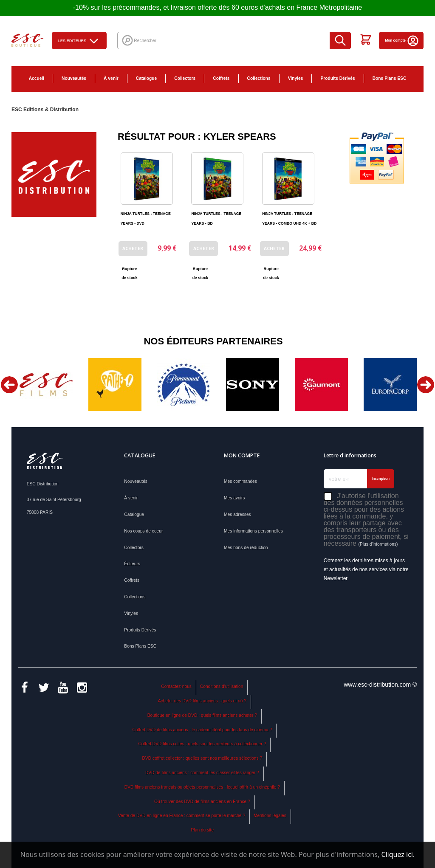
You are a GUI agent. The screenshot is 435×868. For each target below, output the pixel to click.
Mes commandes (240, 481)
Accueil (37, 78)
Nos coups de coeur (143, 531)
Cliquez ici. (398, 854)
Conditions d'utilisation (222, 686)
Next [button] (426, 385)
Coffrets (221, 78)
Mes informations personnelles (253, 531)
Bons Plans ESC (390, 78)
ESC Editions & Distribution (45, 110)
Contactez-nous (176, 686)
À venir (111, 78)
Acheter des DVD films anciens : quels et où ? (202, 701)
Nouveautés (74, 78)
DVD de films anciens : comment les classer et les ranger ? (202, 773)
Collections (259, 78)
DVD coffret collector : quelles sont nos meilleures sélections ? (202, 758)
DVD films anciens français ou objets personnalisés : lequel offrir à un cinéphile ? (202, 787)
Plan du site (202, 830)
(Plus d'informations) (378, 544)
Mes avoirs (234, 498)
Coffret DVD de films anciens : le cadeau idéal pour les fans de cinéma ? (202, 730)
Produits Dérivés (338, 78)
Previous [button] (9, 385)
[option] (46, 385)
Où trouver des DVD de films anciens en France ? (202, 802)
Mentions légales (270, 816)
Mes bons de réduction (246, 548)
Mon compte (403, 41)
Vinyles (296, 78)
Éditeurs (132, 564)
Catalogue (146, 78)
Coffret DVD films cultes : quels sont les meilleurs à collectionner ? (202, 744)
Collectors (185, 78)
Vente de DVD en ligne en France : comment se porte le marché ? (182, 816)
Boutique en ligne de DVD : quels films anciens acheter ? (202, 715)
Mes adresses (237, 514)
